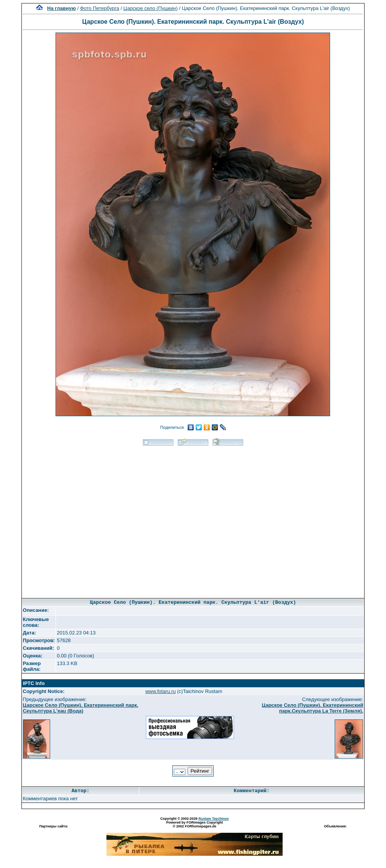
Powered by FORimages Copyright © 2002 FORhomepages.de (195, 824)
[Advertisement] (90, 519)
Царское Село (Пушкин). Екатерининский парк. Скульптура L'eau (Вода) (81, 708)
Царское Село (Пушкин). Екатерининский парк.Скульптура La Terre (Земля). (313, 708)
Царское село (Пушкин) (150, 8)
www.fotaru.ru (160, 691)
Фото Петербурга (100, 8)
